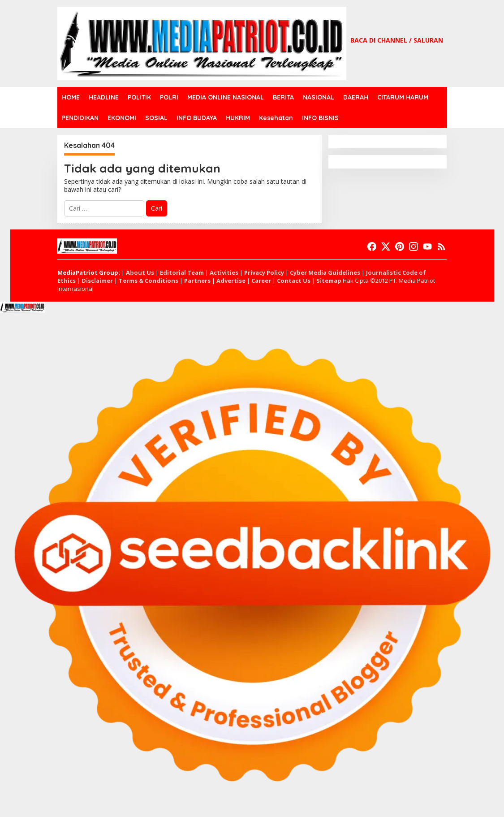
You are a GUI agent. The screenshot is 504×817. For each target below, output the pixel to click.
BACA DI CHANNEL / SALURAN (397, 40)
